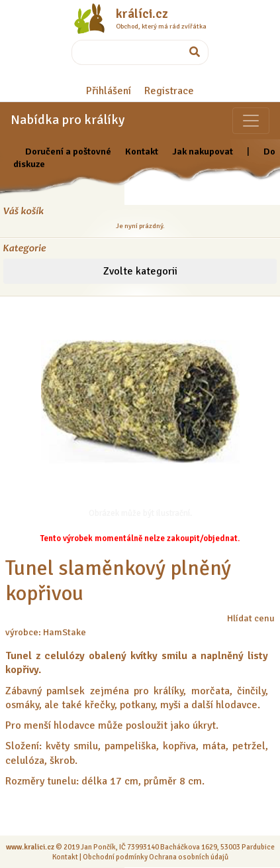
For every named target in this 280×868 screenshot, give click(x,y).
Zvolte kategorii (140, 271)
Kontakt (142, 151)
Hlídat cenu (251, 618)
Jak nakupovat (203, 151)
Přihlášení (109, 91)
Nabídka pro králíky (68, 120)
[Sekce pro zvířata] (251, 121)
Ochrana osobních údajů (189, 857)
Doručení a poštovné (68, 151)
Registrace (169, 91)
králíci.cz (142, 14)
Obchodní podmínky (115, 857)
